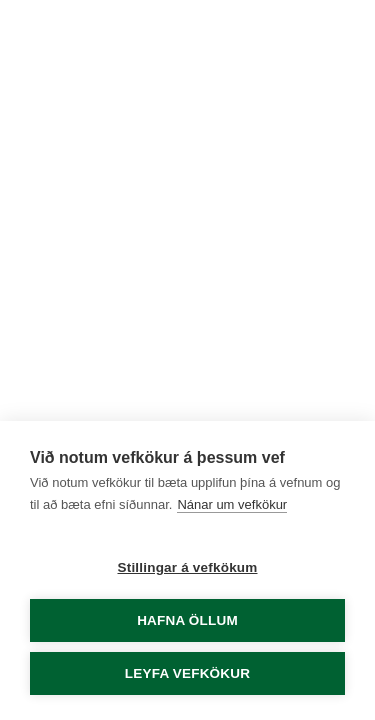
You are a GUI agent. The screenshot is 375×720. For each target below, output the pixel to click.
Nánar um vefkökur (232, 504)
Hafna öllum (187, 620)
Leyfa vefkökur (187, 673)
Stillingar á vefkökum (188, 567)
